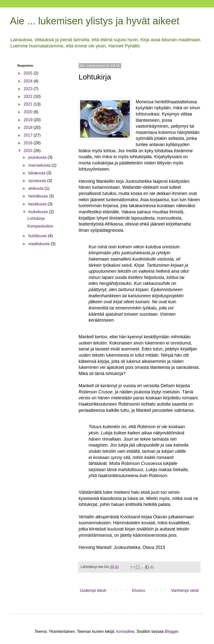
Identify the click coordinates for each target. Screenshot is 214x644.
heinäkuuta (39, 196)
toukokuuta (39, 212)
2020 (29, 112)
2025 (29, 73)
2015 (29, 151)
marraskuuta (40, 165)
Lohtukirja (36, 218)
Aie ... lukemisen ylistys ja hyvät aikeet (95, 21)
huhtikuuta (38, 236)
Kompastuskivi (40, 226)
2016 (29, 143)
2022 (29, 96)
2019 (29, 120)
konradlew (125, 631)
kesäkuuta (38, 204)
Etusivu (139, 590)
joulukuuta (38, 157)
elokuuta (36, 188)
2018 (29, 128)
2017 (29, 135)
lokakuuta (37, 173)
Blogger (171, 631)
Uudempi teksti (93, 590)
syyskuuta (38, 181)
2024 (29, 81)
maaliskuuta (40, 244)
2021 (29, 104)
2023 (29, 89)
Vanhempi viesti (185, 590)
